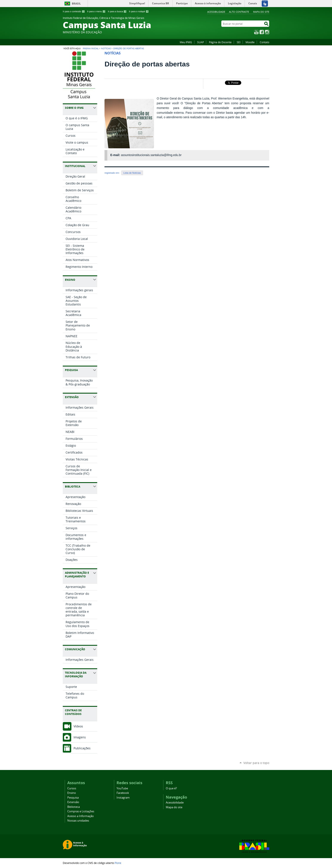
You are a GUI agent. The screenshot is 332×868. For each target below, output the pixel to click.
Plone (118, 863)
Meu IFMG (186, 42)
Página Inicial (91, 48)
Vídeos (78, 726)
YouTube (256, 32)
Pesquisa (73, 798)
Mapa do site (261, 12)
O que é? (171, 788)
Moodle (250, 42)
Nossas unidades (78, 821)
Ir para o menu (96, 11)
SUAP (201, 42)
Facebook (262, 32)
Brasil (76, 4)
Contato (264, 42)
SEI (239, 42)
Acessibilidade (216, 12)
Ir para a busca (117, 11)
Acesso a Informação (81, 816)
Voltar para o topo (256, 763)
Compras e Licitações (81, 811)
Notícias (106, 48)
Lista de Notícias (132, 173)
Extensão (73, 802)
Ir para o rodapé (139, 11)
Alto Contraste (239, 12)
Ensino (72, 793)
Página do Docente (220, 42)
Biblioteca (74, 807)
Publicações (82, 748)
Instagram (267, 32)
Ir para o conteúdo (74, 11)
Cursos (72, 788)
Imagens (80, 737)
